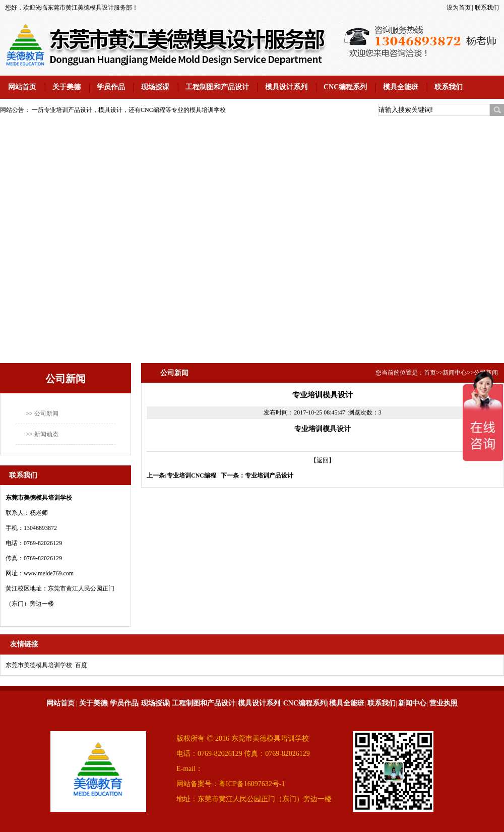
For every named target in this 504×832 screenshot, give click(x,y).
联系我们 (487, 8)
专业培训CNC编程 (192, 476)
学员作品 (111, 87)
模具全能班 (401, 87)
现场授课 (155, 87)
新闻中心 (455, 373)
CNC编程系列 (345, 87)
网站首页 (22, 87)
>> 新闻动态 (42, 434)
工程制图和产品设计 (217, 87)
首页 (430, 373)
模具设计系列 (286, 87)
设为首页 (459, 8)
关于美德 (67, 87)
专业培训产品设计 (269, 476)
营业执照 (444, 703)
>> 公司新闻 (42, 413)
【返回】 (323, 460)
